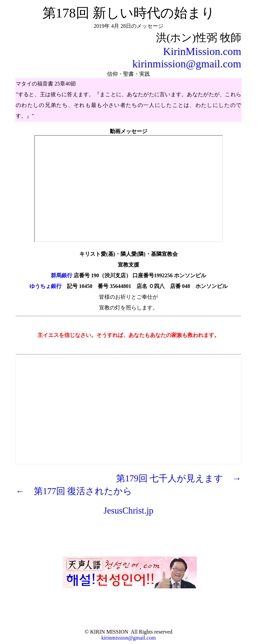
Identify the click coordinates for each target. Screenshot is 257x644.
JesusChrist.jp (129, 511)
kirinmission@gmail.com (187, 64)
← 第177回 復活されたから (74, 491)
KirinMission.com (202, 51)
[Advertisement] (129, 405)
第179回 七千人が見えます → (179, 478)
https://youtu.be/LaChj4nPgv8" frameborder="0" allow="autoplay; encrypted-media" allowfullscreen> (128, 189)
